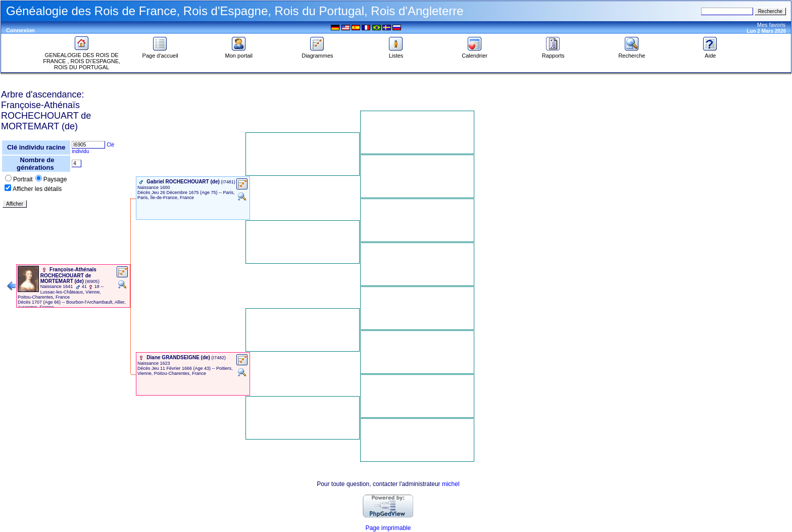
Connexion (20, 30)
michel (451, 484)
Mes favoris (771, 25)
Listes (396, 53)
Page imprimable (388, 528)
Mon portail (239, 53)
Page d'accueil (160, 53)
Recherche (632, 53)
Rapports (553, 53)
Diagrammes (317, 53)
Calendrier (475, 53)
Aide (710, 53)
